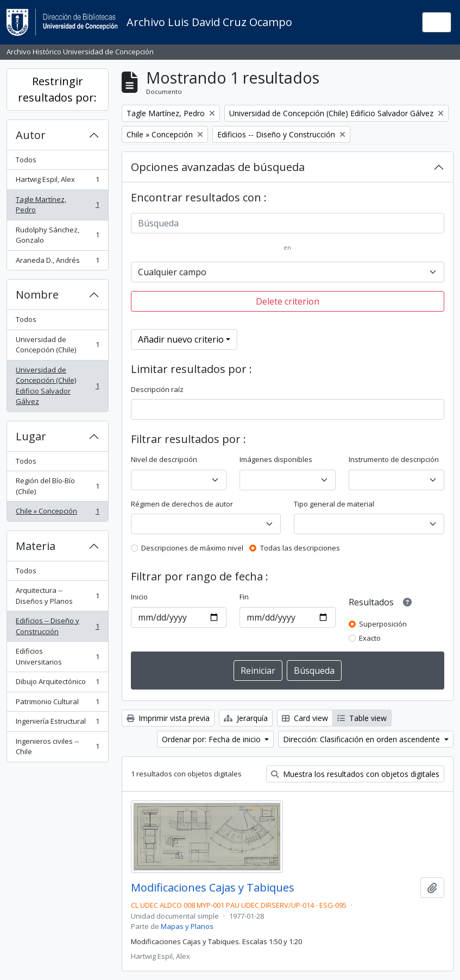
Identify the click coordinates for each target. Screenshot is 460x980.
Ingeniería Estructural (57, 723)
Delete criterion (288, 301)
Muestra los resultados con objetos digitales (355, 774)
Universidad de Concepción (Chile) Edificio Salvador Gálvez (57, 386)
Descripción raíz (157, 389)
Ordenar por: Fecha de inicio (212, 739)
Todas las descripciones (300, 548)
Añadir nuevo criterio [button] (181, 339)
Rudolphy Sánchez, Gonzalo (57, 235)
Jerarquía (246, 718)
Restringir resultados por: (57, 89)
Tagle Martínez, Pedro (57, 205)
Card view (305, 718)
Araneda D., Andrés (57, 263)
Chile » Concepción (57, 513)
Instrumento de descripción (394, 459)
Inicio (139, 597)
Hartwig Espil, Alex (57, 182)
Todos (26, 160)
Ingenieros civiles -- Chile (57, 747)
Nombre (37, 295)
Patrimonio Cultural (57, 704)
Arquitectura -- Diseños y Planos (57, 596)
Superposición (383, 624)
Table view (362, 718)
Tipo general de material (334, 504)
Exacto (370, 638)
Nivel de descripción (164, 459)
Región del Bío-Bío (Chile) (57, 486)
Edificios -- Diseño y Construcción (57, 626)
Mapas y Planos (187, 926)
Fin (244, 597)
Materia (36, 546)
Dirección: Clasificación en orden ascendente (363, 739)
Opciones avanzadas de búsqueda (218, 167)
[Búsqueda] (288, 223)
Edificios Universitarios (57, 656)
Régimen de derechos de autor (182, 504)
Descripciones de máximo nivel (192, 548)
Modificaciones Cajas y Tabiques (213, 888)
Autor (31, 135)
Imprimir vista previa (168, 718)
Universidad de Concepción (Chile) (57, 345)
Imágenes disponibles (276, 459)
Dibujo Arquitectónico (57, 684)
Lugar (31, 436)
